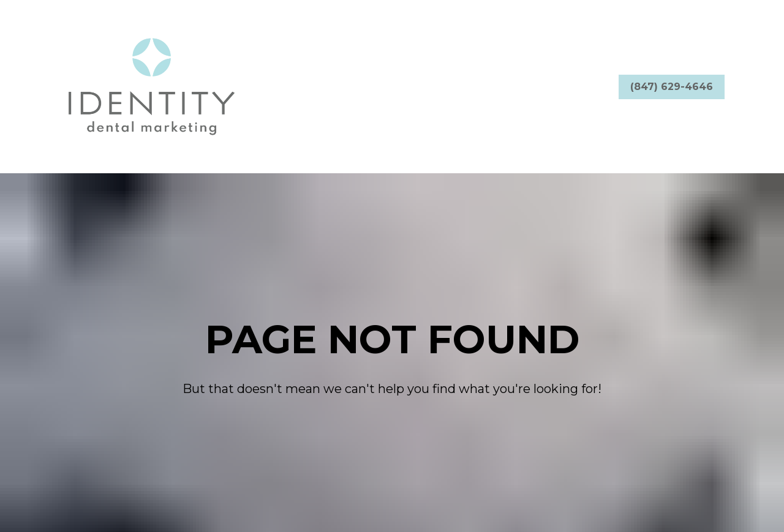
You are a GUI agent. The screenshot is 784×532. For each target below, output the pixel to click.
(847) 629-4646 (672, 87)
